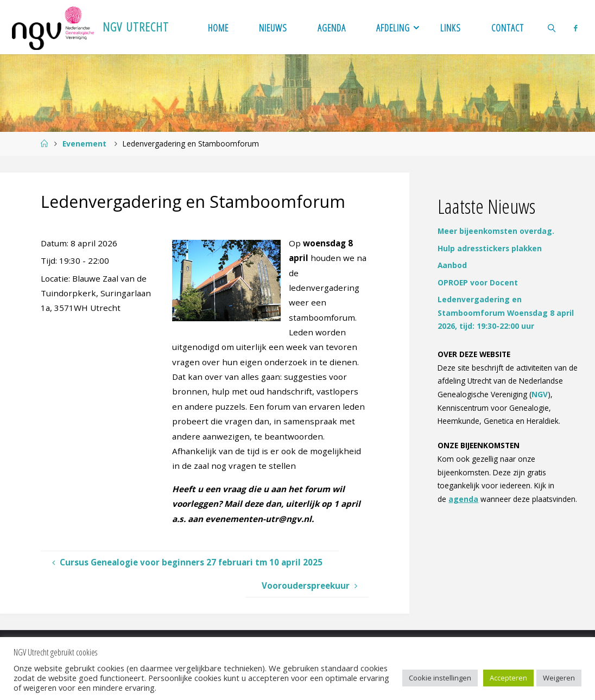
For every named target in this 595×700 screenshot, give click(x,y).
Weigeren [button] (559, 678)
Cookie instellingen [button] (440, 678)
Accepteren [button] (508, 678)
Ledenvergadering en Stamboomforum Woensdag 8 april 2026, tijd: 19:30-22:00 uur (506, 313)
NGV (540, 394)
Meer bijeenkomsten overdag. (496, 231)
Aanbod (452, 265)
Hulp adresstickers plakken (490, 248)
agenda (463, 499)
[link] (552, 27)
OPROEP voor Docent (478, 282)
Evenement (84, 144)
